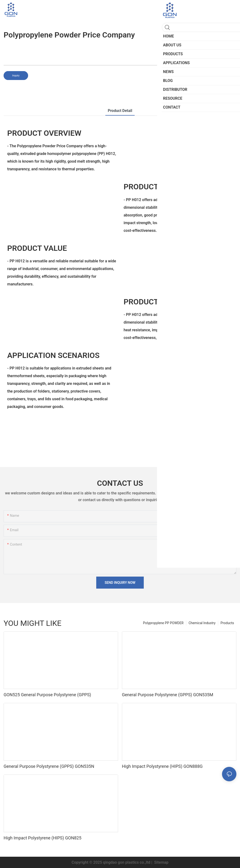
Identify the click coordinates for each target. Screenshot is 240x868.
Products (227, 623)
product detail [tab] (120, 111)
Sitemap (161, 862)
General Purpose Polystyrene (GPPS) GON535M (168, 695)
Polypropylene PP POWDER (163, 623)
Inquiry (16, 76)
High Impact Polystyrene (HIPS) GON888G (162, 766)
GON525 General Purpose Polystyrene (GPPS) (47, 695)
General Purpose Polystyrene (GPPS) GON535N (49, 766)
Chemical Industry (202, 623)
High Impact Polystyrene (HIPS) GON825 (42, 838)
